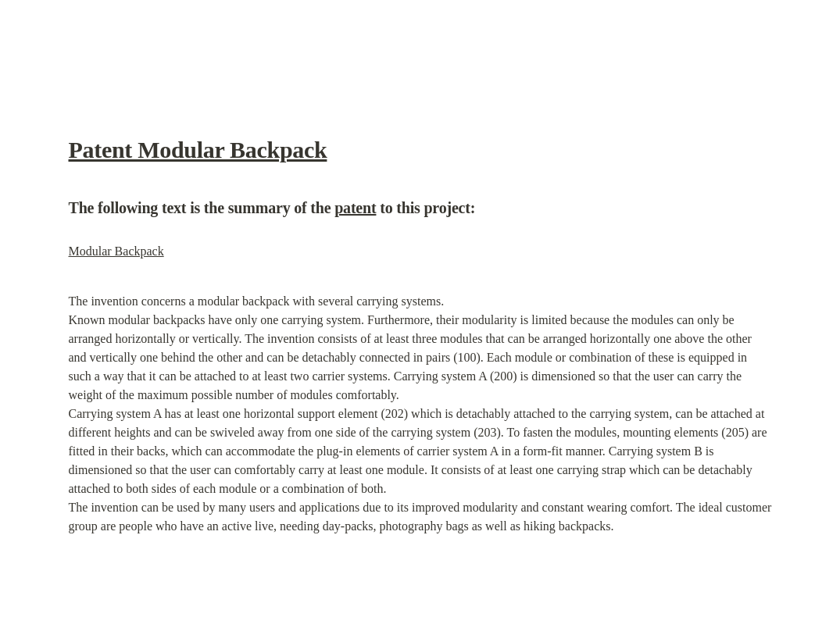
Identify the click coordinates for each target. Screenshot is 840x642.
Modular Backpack (116, 251)
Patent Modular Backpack (198, 150)
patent (355, 208)
